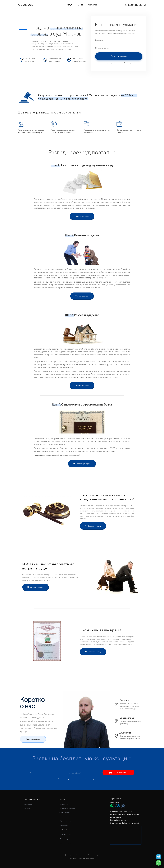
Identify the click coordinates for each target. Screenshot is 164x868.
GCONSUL (26, 5)
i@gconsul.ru (115, 802)
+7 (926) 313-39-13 (135, 5)
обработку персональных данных (95, 779)
